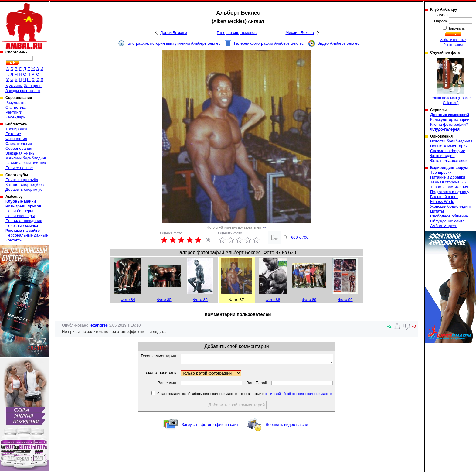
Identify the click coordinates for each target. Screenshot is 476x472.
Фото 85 (164, 300)
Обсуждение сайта (447, 221)
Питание (13, 134)
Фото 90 (345, 300)
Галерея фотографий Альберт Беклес (269, 43)
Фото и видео (442, 156)
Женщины (33, 86)
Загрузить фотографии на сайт (210, 426)
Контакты (14, 240)
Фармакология (19, 144)
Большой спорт (444, 197)
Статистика (16, 107)
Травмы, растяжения (449, 187)
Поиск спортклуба (22, 180)
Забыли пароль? (453, 40)
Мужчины (14, 86)
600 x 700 (300, 237)
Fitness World (442, 202)
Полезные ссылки (22, 226)
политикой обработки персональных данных (308, 395)
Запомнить (456, 29)
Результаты (16, 103)
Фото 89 (309, 300)
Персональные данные (27, 235)
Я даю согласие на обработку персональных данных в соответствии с (254, 395)
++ (265, 227)
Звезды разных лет (23, 91)
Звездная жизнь (20, 153)
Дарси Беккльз (174, 33)
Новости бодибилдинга (451, 141)
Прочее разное (19, 168)
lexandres (99, 325)
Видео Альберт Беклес (338, 43)
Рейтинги (14, 112)
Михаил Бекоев (299, 33)
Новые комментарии (449, 146)
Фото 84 (128, 300)
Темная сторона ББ (448, 182)
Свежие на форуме (448, 151)
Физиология (16, 139)
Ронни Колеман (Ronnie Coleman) (451, 82)
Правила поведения (24, 221)
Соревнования (19, 148)
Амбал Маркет (443, 226)
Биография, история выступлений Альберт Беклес (174, 43)
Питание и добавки (448, 177)
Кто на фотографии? (449, 124)
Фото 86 (200, 300)
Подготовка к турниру (450, 192)
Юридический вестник (26, 163)
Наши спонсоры (20, 216)
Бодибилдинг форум (449, 168)
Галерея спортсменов (237, 33)
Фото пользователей (449, 161)
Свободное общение (449, 216)
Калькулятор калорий (450, 120)
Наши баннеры (19, 211)
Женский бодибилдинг (26, 158)
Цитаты (437, 211)
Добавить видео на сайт (288, 426)
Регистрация (453, 45)
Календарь (15, 117)
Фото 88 (273, 300)
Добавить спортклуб (24, 189)
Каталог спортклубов (25, 185)
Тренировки (16, 129)
